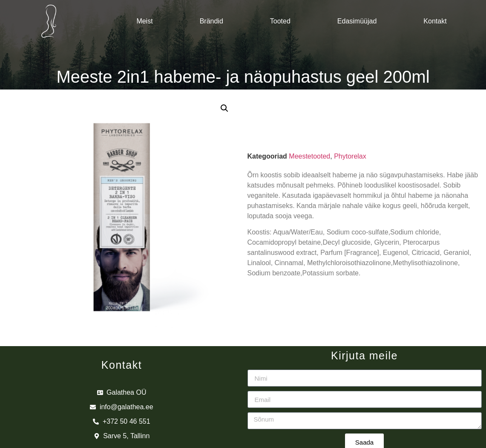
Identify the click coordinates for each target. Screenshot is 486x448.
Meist (144, 21)
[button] (224, 108)
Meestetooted (309, 156)
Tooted (280, 21)
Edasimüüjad (357, 21)
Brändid (211, 21)
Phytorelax (350, 156)
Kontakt (435, 21)
